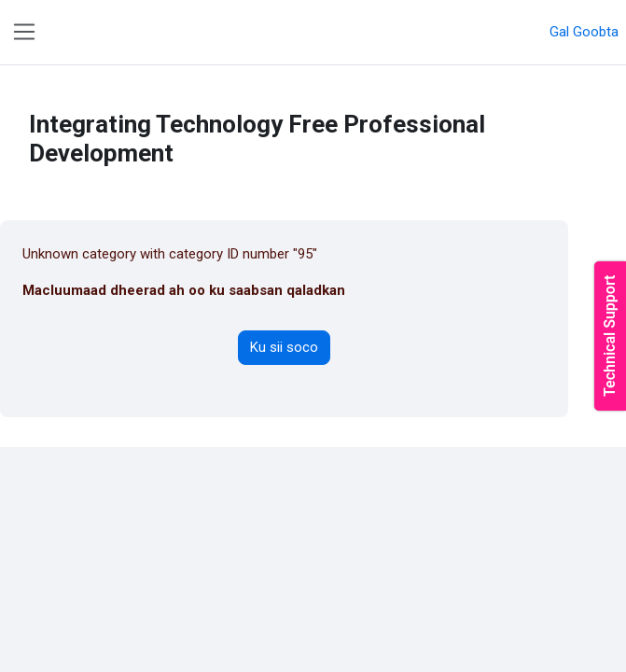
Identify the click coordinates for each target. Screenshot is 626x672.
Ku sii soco (284, 347)
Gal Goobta (584, 32)
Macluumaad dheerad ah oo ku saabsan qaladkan (184, 290)
